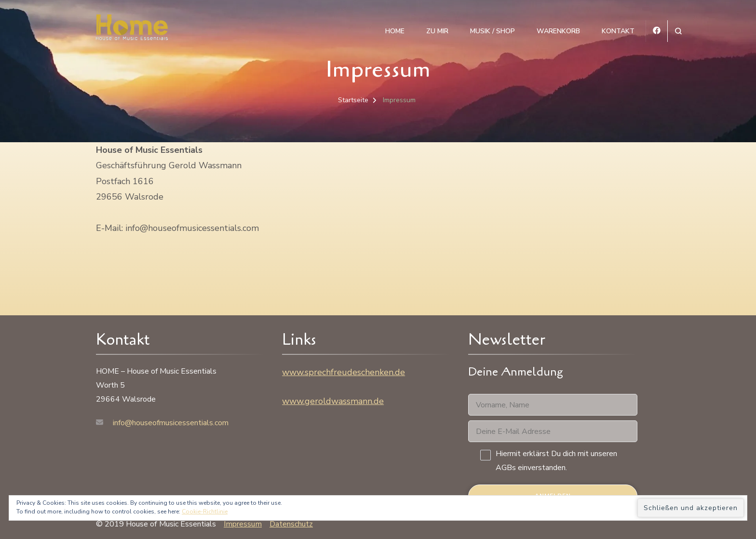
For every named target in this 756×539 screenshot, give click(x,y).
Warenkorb (558, 31)
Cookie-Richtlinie (205, 512)
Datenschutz (291, 524)
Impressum (243, 524)
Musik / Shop (493, 31)
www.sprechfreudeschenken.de (344, 372)
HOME (395, 31)
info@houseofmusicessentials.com (171, 423)
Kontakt (618, 31)
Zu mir (437, 31)
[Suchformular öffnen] (678, 31)
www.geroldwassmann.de (333, 401)
